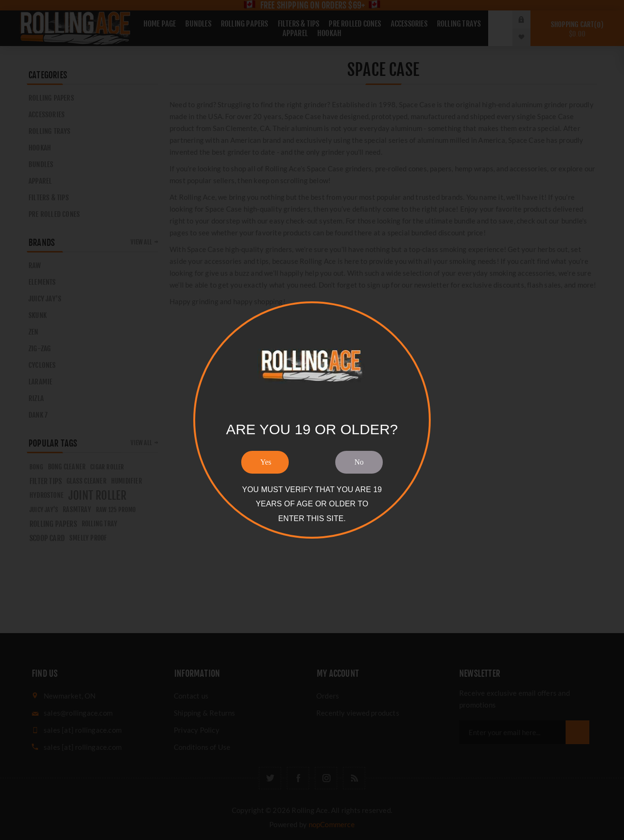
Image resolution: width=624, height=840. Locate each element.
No (359, 462)
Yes (266, 462)
